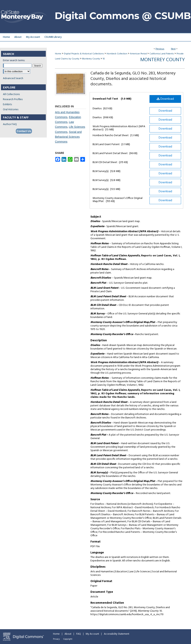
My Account (92, 634)
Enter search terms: (14, 60)
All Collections (11, 94)
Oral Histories (11, 110)
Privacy (56, 639)
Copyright (68, 639)
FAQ (79, 634)
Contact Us (24, 131)
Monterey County (91, 59)
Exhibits (7, 105)
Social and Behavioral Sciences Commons (68, 137)
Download (165, 99)
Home (58, 54)
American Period (138, 54)
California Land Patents (162, 54)
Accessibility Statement (117, 634)
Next (173, 49)
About (68, 634)
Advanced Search (13, 78)
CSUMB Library (53, 37)
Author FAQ (10, 124)
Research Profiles (13, 99)
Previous (160, 49)
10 (104, 59)
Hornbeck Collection (117, 54)
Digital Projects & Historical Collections (84, 54)
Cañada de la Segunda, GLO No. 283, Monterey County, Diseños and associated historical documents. (133, 79)
